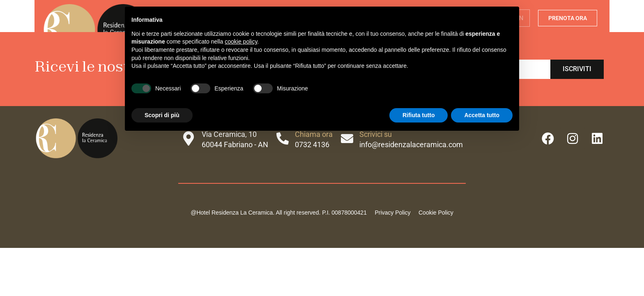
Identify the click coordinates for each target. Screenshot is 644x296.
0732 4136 (312, 145)
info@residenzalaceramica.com (411, 145)
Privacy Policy (392, 213)
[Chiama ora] (283, 139)
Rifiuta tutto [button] (419, 115)
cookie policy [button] (241, 42)
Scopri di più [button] (162, 115)
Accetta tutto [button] (482, 115)
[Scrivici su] (347, 139)
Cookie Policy (435, 213)
